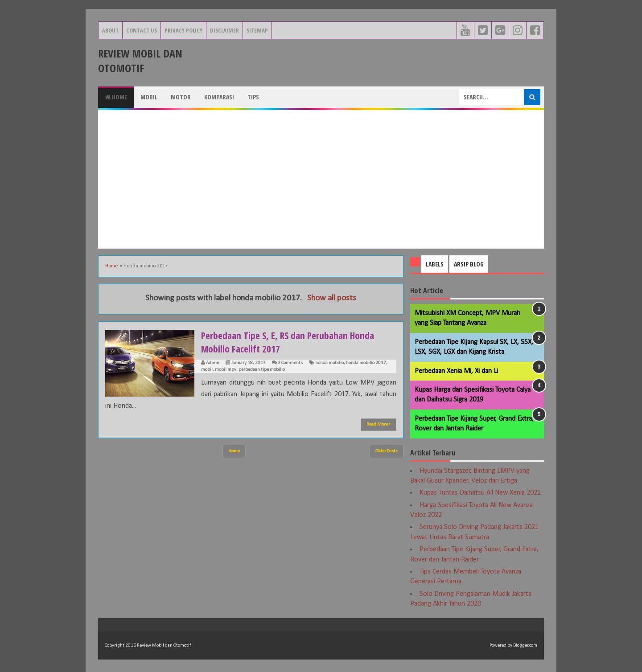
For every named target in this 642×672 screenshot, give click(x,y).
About (110, 30)
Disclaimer (224, 30)
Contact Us (142, 30)
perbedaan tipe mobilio (262, 370)
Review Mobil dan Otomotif (140, 61)
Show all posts (332, 298)
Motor (181, 97)
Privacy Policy (183, 30)
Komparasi (219, 97)
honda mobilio (329, 363)
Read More (379, 424)
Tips (253, 97)
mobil (207, 370)
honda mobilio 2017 (366, 363)
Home (116, 97)
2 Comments (290, 363)
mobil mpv (226, 370)
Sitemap (257, 30)
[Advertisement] (321, 179)
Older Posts (387, 451)
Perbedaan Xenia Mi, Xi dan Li (456, 371)
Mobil (149, 97)
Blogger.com (525, 645)
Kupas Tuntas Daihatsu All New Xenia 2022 (480, 493)
